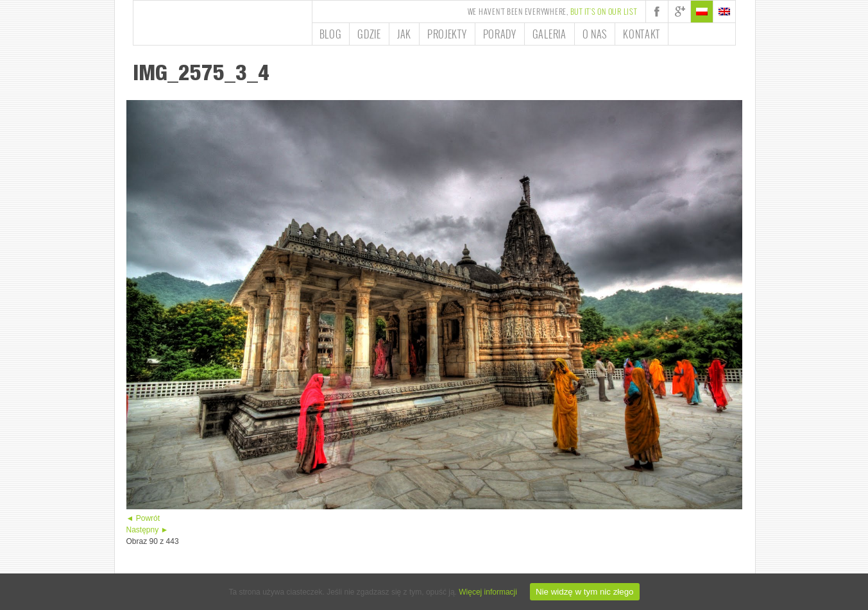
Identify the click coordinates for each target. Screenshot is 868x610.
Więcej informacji (488, 592)
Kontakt (642, 34)
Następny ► (148, 530)
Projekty (447, 34)
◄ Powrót (143, 518)
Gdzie (369, 34)
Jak (404, 34)
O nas (595, 34)
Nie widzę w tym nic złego (585, 592)
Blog (331, 34)
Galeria (549, 34)
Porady (500, 34)
